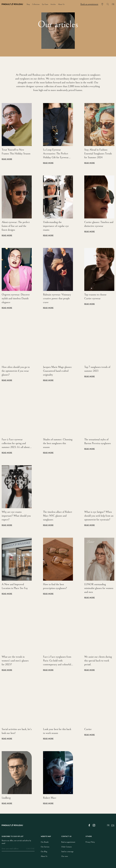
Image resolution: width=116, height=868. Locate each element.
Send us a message (67, 852)
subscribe (30, 849)
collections (36, 4)
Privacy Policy (90, 842)
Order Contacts (67, 847)
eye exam (45, 4)
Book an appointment (89, 4)
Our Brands (45, 842)
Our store (65, 856)
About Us (44, 856)
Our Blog (44, 852)
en (113, 825)
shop (28, 4)
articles (53, 4)
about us (61, 4)
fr (113, 4)
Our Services (45, 847)
